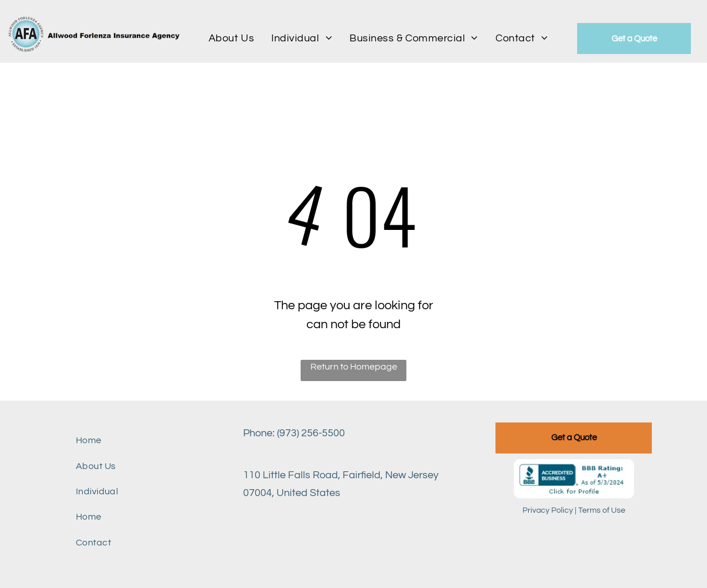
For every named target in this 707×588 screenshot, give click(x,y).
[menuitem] (231, 38)
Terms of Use (602, 510)
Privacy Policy (548, 510)
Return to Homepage (354, 367)
